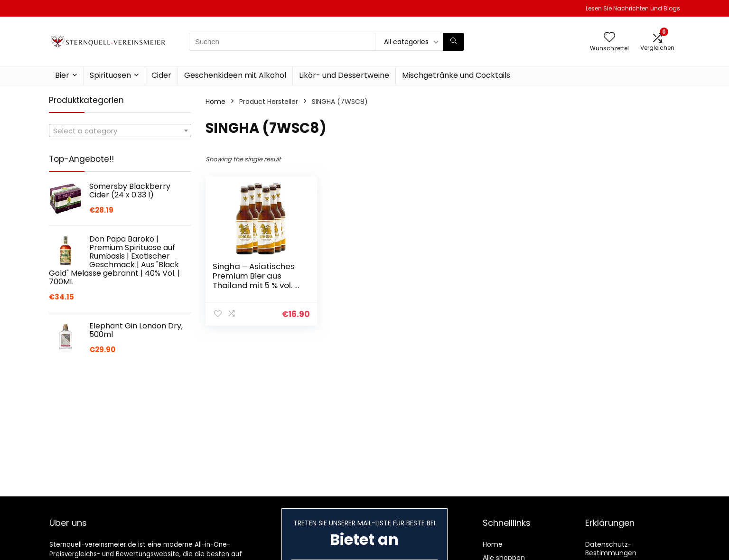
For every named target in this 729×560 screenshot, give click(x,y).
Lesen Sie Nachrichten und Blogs (633, 8)
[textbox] (120, 131)
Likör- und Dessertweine (344, 75)
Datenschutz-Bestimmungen (611, 549)
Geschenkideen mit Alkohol (235, 75)
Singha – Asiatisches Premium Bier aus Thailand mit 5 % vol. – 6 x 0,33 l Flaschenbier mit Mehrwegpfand (256, 285)
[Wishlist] (609, 38)
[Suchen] (453, 42)
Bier (62, 75)
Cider (161, 75)
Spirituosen (110, 75)
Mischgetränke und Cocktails (456, 75)
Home (215, 102)
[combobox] (120, 131)
